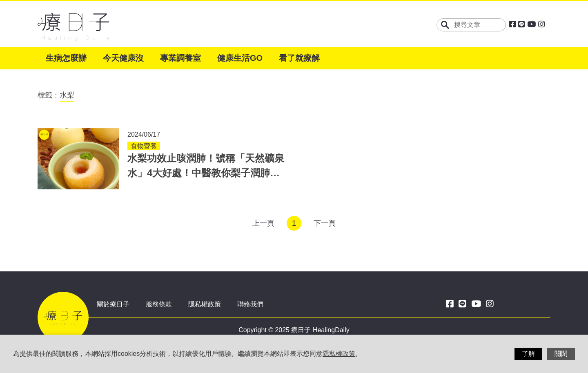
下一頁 (325, 223)
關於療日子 (113, 304)
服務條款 (159, 304)
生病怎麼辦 (66, 58)
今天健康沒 (123, 58)
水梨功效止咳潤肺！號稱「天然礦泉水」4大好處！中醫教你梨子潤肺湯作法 (206, 173)
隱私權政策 (205, 304)
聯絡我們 (250, 304)
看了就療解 (299, 58)
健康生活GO (240, 58)
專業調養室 (180, 58)
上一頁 (263, 223)
